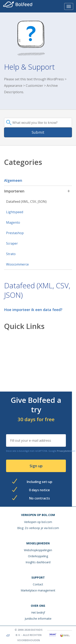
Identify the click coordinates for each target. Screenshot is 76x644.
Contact (38, 584)
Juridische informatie (38, 619)
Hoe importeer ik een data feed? (33, 310)
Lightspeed (15, 212)
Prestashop (15, 233)
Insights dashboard (38, 562)
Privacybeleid (64, 451)
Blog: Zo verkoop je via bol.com (38, 528)
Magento (13, 222)
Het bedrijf (38, 612)
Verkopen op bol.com (38, 522)
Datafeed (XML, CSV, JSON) (26, 202)
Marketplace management (38, 590)
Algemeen (13, 180)
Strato (11, 254)
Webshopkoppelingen (38, 550)
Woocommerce (17, 264)
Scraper (12, 243)
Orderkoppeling (38, 556)
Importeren (14, 191)
